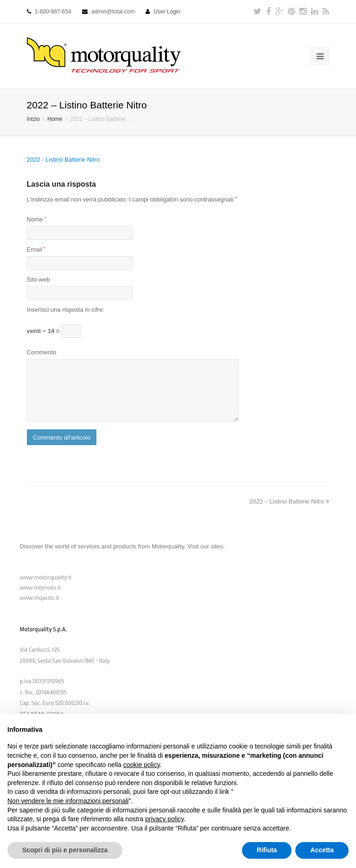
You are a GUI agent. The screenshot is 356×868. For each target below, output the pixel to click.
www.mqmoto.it (40, 588)
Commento (42, 352)
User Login (167, 12)
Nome (37, 219)
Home (55, 119)
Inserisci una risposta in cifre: (66, 310)
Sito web (38, 280)
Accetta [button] (322, 850)
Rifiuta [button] (267, 850)
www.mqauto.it (40, 598)
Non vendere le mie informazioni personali (68, 801)
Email (36, 249)
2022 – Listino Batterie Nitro (289, 501)
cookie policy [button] (142, 765)
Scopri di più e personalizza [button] (65, 850)
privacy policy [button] (164, 819)
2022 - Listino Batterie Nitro (64, 160)
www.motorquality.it (46, 577)
